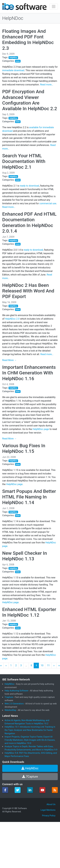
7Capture (30, 777)
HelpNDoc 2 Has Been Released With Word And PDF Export (28, 291)
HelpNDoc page (41, 429)
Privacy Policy (49, 816)
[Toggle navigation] (54, 6)
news (18, 61)
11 (48, 665)
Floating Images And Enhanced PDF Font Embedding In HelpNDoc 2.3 (28, 40)
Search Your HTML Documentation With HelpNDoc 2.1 (24, 161)
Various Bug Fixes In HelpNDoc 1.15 (24, 448)
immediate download (13, 70)
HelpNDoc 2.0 (12, 319)
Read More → (9, 360)
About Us (51, 804)
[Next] (54, 666)
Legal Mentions (48, 810)
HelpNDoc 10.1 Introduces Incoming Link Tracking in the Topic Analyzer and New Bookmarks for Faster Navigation (30, 730)
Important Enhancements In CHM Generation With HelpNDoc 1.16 (29, 373)
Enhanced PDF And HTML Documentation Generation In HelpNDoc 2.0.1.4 (29, 223)
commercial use (48, 203)
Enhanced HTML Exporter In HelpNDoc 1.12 (29, 612)
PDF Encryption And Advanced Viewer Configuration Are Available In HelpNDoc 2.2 (30, 100)
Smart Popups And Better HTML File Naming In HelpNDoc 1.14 (29, 497)
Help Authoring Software (16, 691)
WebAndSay (10, 710)
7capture (9, 697)
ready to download (29, 186)
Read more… (47, 85)
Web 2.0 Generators (14, 704)
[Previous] (6, 666)
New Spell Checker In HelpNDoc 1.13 (25, 556)
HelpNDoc (13, 18)
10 (42, 665)
